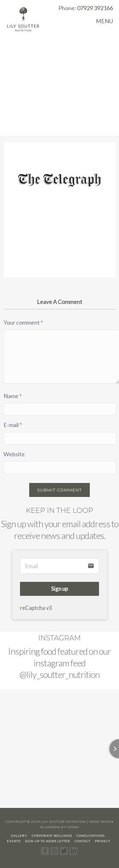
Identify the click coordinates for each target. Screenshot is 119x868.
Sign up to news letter (48, 841)
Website (14, 454)
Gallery (19, 836)
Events (14, 841)
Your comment (23, 322)
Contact (83, 841)
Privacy (103, 841)
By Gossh (70, 827)
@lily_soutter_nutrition (60, 674)
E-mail (13, 425)
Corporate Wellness (52, 836)
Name (13, 396)
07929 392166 (95, 8)
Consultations (91, 836)
